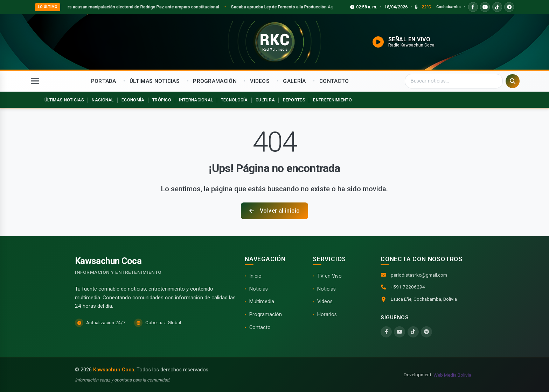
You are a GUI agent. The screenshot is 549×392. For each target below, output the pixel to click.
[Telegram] (426, 332)
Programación (266, 315)
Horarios (327, 315)
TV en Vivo (329, 276)
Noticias (259, 289)
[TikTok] (413, 332)
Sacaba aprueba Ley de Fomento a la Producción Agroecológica (302, 7)
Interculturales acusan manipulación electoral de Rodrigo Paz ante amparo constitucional (140, 7)
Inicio (255, 276)
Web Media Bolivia (452, 375)
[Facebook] (386, 332)
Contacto (260, 327)
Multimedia (262, 302)
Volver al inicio (275, 211)
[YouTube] (399, 332)
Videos (325, 302)
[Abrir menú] (35, 81)
